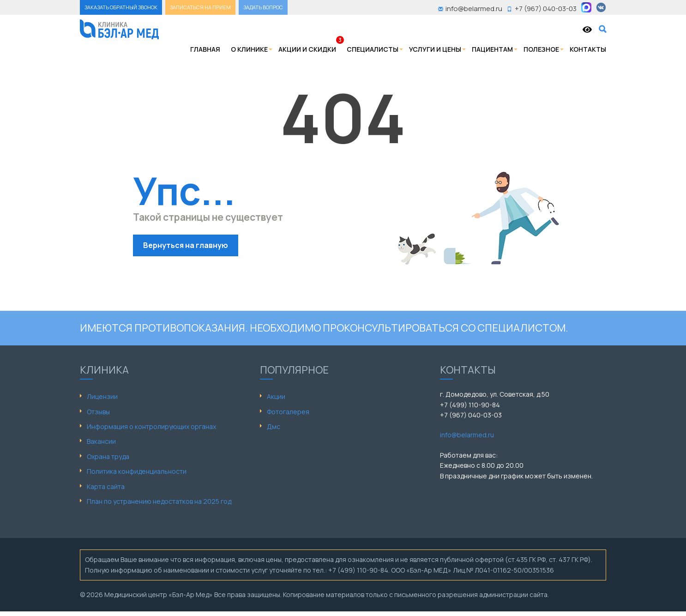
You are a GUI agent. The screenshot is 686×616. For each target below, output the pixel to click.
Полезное (541, 49)
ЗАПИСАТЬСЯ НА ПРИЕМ (200, 7)
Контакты (588, 49)
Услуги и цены (435, 49)
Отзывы (98, 412)
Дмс (274, 426)
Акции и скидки (307, 49)
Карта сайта (106, 486)
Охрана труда (108, 456)
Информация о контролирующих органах (151, 426)
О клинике (249, 49)
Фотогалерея (288, 412)
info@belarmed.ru (467, 435)
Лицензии (102, 396)
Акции (276, 396)
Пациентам (492, 49)
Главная (205, 49)
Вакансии (101, 441)
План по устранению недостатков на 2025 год (159, 501)
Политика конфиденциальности (137, 471)
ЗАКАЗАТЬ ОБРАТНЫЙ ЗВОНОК (121, 7)
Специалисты (373, 49)
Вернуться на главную (186, 245)
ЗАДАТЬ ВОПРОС (263, 7)
